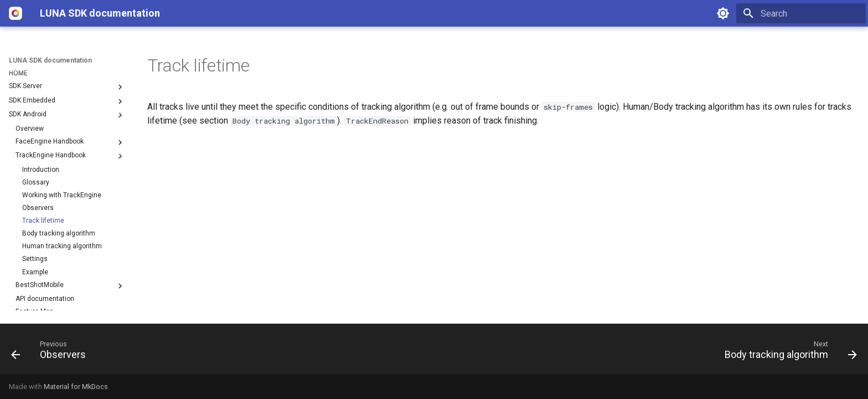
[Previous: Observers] (53, 352)
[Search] (801, 13)
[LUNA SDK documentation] (15, 13)
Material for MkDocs (76, 387)
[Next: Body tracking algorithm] (787, 352)
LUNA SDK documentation (50, 60)
